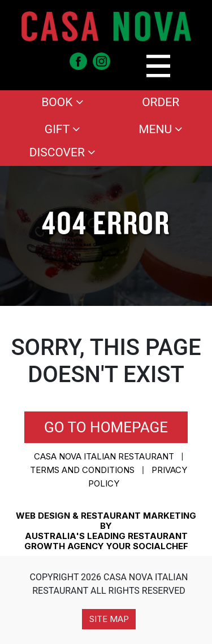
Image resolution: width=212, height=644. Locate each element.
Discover (62, 152)
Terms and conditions (82, 470)
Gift (62, 129)
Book (62, 102)
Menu (161, 129)
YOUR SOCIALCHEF (147, 546)
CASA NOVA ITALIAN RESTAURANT (104, 456)
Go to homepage (106, 427)
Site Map (109, 619)
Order (161, 102)
